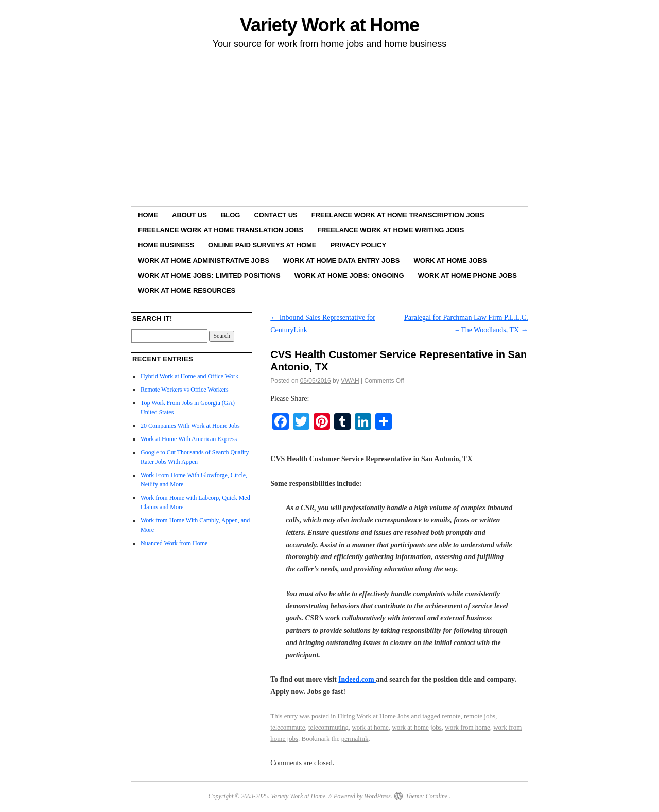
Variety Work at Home (329, 25)
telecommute (288, 727)
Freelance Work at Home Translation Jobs (221, 230)
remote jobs (480, 716)
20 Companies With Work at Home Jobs (190, 426)
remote (451, 716)
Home (148, 215)
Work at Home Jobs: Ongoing (349, 275)
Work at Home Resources (187, 290)
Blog (231, 215)
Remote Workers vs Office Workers (185, 390)
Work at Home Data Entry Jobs (342, 260)
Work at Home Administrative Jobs (204, 260)
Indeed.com (357, 679)
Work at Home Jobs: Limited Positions (209, 275)
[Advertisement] (329, 129)
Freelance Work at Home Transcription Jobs (398, 215)
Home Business (166, 245)
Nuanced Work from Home (174, 543)
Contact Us (275, 215)
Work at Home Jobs (450, 260)
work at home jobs (417, 727)
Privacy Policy (359, 245)
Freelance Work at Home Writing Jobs (391, 230)
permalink (355, 739)
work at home (370, 727)
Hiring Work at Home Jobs (374, 716)
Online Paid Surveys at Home (262, 245)
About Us (189, 215)
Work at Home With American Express (189, 439)
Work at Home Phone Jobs (467, 275)
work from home (467, 727)
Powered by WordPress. (363, 796)
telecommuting (328, 727)
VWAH (350, 381)
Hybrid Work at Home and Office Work (189, 376)
